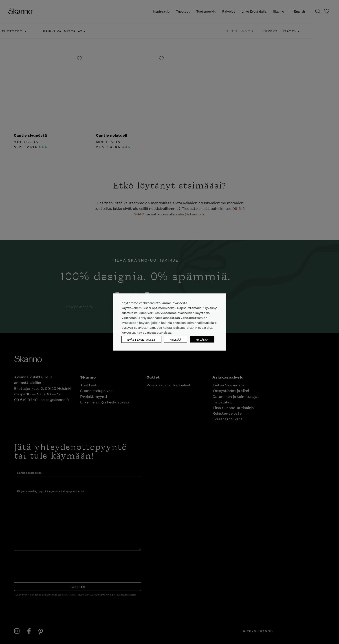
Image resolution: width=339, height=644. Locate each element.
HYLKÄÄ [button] (175, 339)
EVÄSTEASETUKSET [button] (141, 339)
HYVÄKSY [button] (202, 339)
